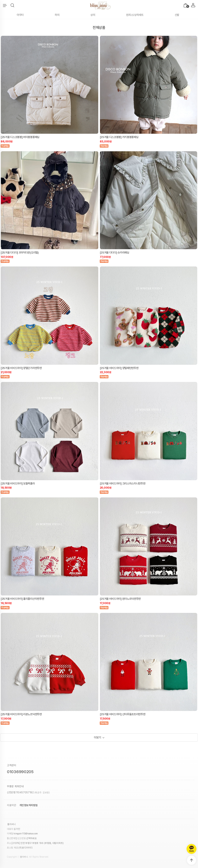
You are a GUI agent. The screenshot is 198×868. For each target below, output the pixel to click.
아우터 (20, 15)
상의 (93, 15)
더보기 (97, 737)
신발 (177, 15)
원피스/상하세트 (135, 15)
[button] (12, 5)
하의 (57, 15)
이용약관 (11, 805)
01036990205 (20, 772)
